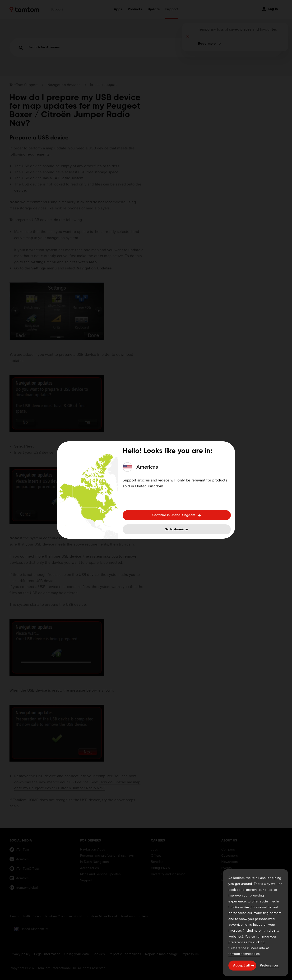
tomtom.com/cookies (244, 954)
